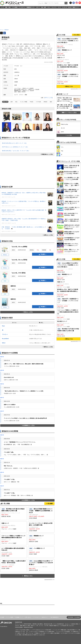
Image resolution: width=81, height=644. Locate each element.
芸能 (6, 7)
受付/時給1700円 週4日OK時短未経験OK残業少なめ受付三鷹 (68, 330)
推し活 (70, 7)
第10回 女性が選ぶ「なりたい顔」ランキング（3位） (16, 151)
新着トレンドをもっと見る (68, 113)
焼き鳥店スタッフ (62, 321)
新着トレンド (76, 7)
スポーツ (38, 7)
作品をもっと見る (27, 312)
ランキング (65, 7)
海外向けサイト (45, 617)
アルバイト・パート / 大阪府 (14, 526)
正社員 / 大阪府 (14, 552)
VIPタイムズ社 (48, 98)
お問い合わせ (28, 617)
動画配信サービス (31, 7)
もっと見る (69, 135)
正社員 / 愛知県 (41, 513)
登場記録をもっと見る (47, 154)
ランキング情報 (24, 102)
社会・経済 (44, 7)
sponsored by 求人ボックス (50, 580)
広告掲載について (19, 617)
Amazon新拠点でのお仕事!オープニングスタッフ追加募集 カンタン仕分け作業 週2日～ (68, 41)
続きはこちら (28, 576)
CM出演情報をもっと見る (27, 500)
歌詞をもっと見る (48, 347)
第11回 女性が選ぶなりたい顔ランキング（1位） (15, 143)
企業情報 (78, 617)
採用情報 (71, 617)
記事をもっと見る (48, 235)
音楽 (9, 7)
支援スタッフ (61, 58)
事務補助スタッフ (64, 50)
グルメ (49, 7)
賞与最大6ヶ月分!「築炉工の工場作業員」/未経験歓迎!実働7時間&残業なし (68, 66)
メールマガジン (36, 617)
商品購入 (43, 254)
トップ (2, 7)
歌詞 (51, 102)
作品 (16, 102)
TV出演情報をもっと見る (27, 425)
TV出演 (31, 102)
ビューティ (54, 7)
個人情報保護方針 (55, 617)
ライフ (59, 7)
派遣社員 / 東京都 (14, 513)
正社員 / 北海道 (14, 565)
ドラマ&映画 (15, 7)
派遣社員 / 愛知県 (41, 565)
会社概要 (2, 617)
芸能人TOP (5, 102)
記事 (12, 102)
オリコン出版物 (10, 617)
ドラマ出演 (38, 102)
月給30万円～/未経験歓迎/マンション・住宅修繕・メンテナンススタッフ (68, 76)
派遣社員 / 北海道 (41, 539)
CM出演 (45, 102)
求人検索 (50, 503)
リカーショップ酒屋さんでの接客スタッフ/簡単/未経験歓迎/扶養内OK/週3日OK (68, 312)
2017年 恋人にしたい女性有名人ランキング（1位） (15, 147)
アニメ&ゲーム (22, 7)
